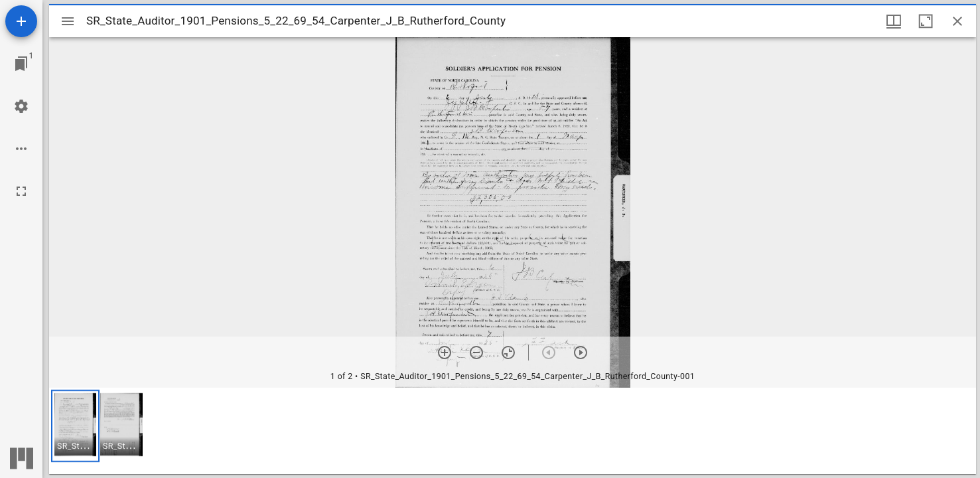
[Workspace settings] (21, 106)
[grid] (513, 431)
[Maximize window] (926, 21)
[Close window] (957, 21)
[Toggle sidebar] (68, 21)
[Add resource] (21, 21)
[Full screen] (21, 191)
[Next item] (581, 353)
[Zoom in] (445, 353)
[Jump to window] (21, 64)
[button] (75, 426)
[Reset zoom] (508, 353)
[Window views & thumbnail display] (894, 21)
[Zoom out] (476, 353)
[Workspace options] (21, 149)
